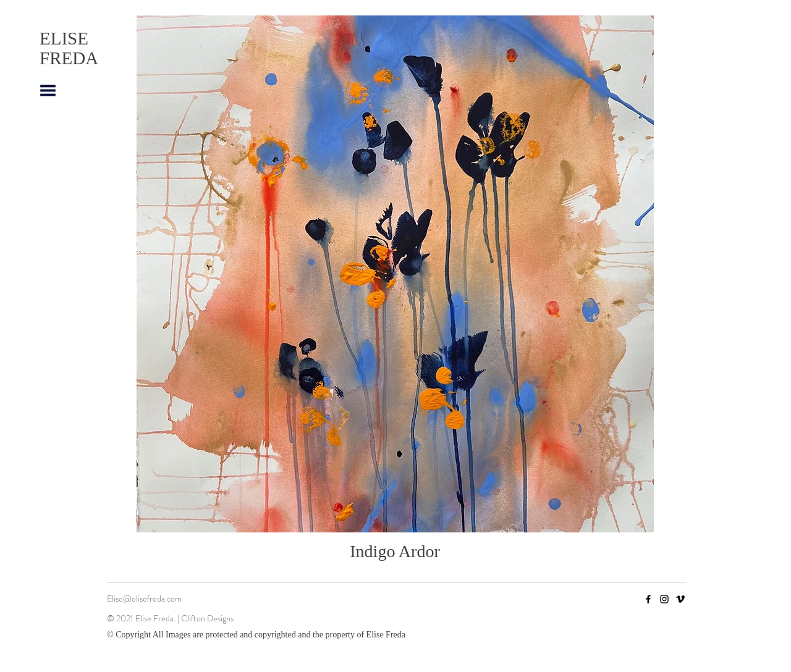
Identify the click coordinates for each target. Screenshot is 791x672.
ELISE (64, 38)
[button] (48, 90)
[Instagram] (664, 599)
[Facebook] (648, 599)
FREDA (69, 58)
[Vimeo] (680, 599)
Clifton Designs (209, 618)
